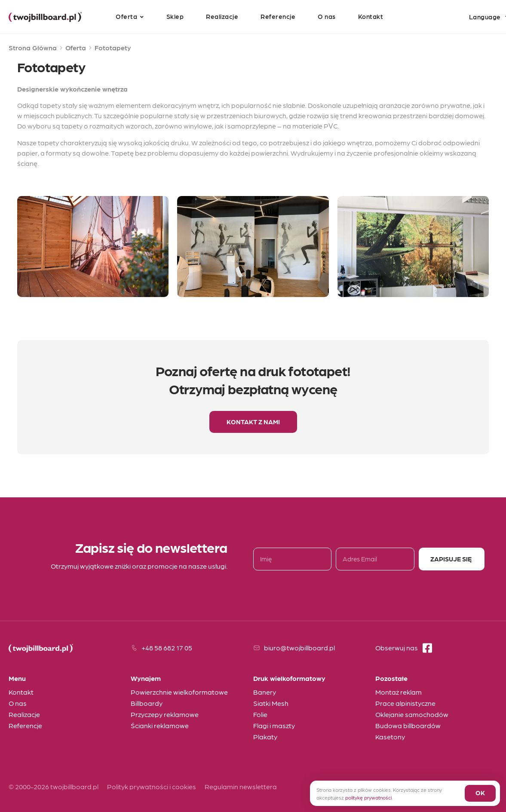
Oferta (76, 47)
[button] (253, 422)
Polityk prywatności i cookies (152, 786)
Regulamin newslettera (241, 786)
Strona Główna (33, 47)
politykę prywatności (368, 797)
